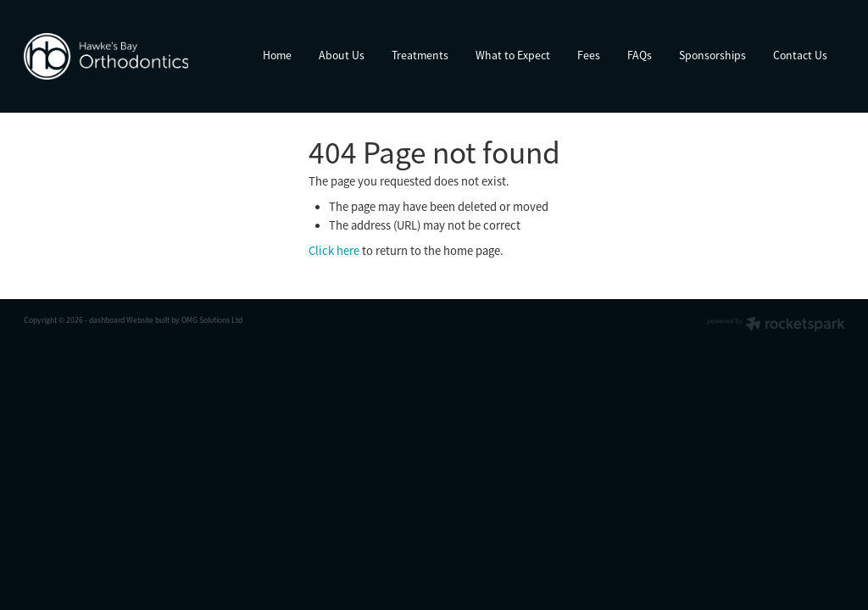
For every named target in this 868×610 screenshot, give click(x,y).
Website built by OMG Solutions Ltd (184, 320)
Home (277, 55)
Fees (589, 55)
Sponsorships (712, 55)
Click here (334, 251)
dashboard (107, 320)
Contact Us (800, 55)
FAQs (640, 55)
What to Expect (513, 55)
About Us (342, 55)
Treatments (420, 55)
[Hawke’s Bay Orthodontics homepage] (106, 56)
